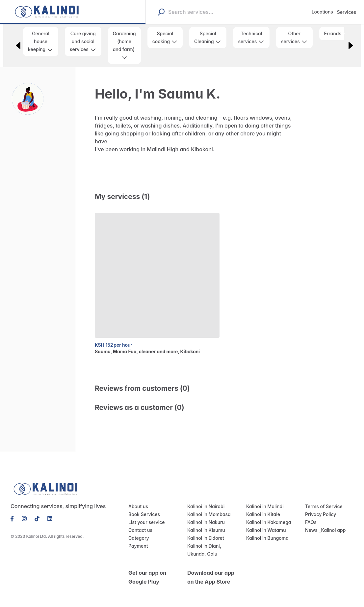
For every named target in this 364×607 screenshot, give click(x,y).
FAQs (311, 514)
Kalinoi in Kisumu (205, 522)
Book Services (143, 506)
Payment (137, 538)
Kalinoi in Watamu (265, 522)
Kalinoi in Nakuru (205, 514)
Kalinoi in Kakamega (267, 514)
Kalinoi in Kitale (262, 506)
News (311, 522)
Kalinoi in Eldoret (205, 530)
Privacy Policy (319, 506)
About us (137, 499)
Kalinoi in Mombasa (207, 506)
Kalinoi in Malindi (263, 499)
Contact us (139, 522)
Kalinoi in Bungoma (266, 530)
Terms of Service (322, 499)
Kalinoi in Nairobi (205, 499)
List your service (145, 514)
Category (138, 530)
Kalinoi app (332, 522)
